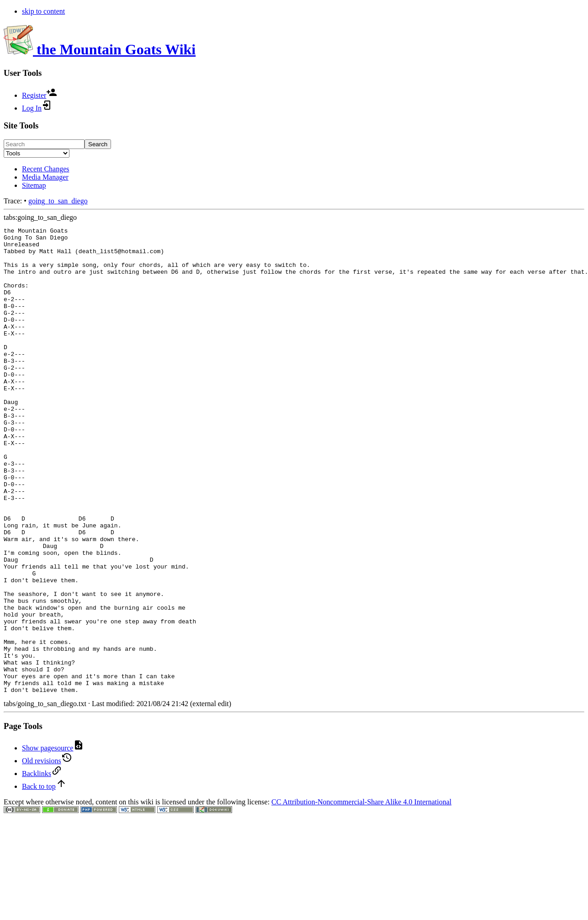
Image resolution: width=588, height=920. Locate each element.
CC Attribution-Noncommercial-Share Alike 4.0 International (361, 895)
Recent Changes (46, 169)
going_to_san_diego (58, 201)
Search (98, 144)
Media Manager (45, 177)
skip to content (43, 11)
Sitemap (34, 185)
